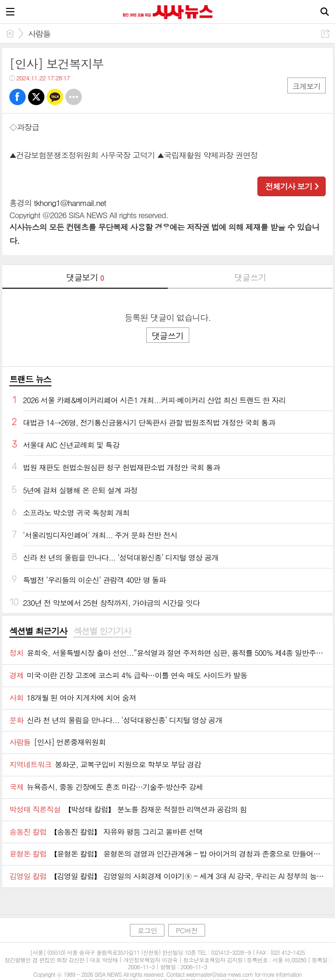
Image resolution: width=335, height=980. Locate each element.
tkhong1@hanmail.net (70, 203)
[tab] (38, 632)
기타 (74, 97)
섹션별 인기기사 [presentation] (102, 631)
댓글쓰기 (250, 277)
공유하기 (325, 33)
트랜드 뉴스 (30, 379)
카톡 (55, 97)
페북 (18, 97)
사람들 (39, 34)
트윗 (36, 97)
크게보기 (306, 86)
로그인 (147, 930)
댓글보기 (85, 277)
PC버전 (187, 930)
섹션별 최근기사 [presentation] (38, 631)
